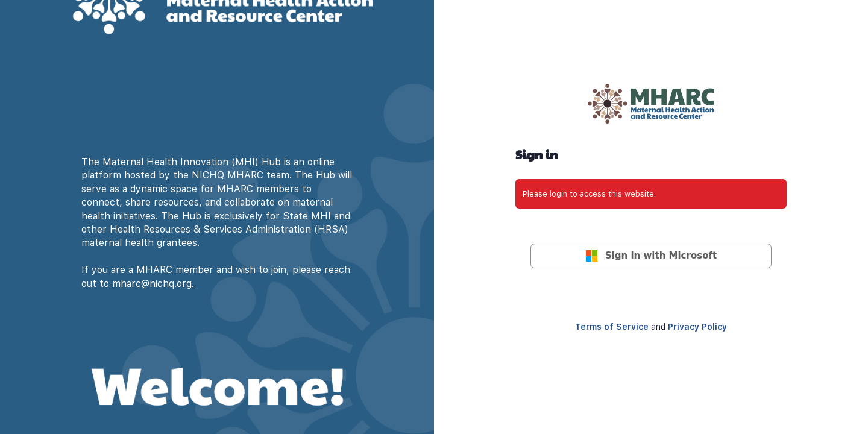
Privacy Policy (697, 327)
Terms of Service (612, 327)
